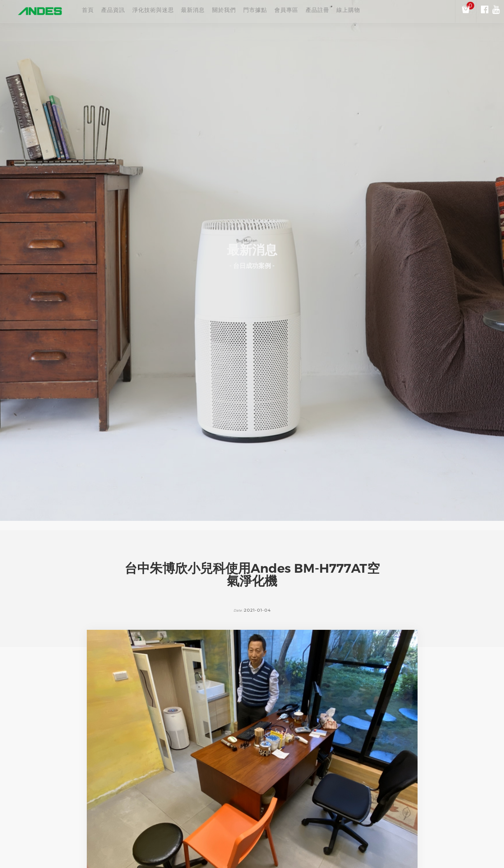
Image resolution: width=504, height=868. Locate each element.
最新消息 (215, 11)
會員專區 (330, 11)
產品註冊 (368, 11)
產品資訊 (120, 11)
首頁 (88, 11)
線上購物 (407, 11)
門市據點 (292, 11)
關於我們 (253, 11)
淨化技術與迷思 (167, 11)
